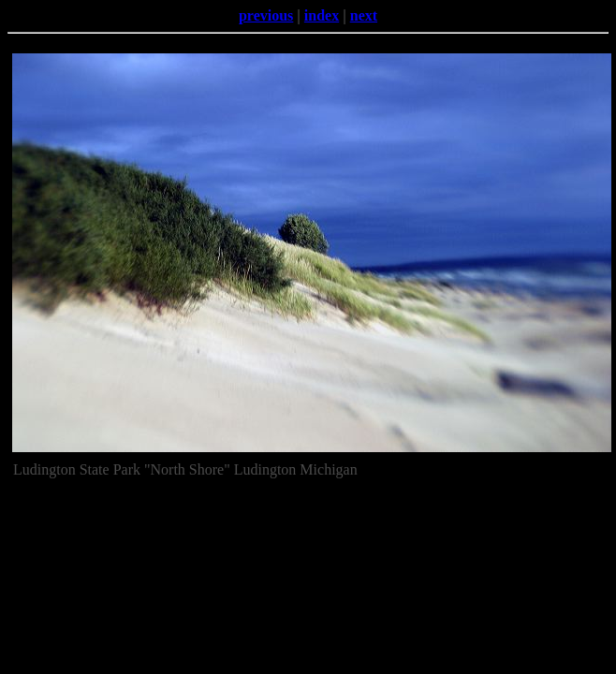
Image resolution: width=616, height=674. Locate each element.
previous (266, 15)
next (364, 15)
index (322, 15)
